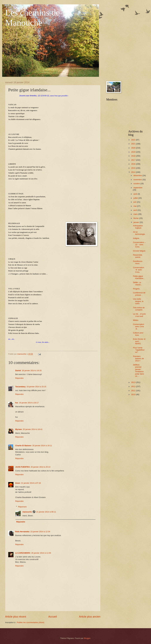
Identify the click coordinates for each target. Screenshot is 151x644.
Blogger (87, 638)
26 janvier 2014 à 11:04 (41, 553)
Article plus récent (16, 617)
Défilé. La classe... (138, 284)
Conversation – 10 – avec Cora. (139, 245)
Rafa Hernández (22, 532)
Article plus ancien (90, 617)
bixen (18, 483)
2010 (134, 394)
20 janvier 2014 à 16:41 (33, 429)
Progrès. (137, 289)
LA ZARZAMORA (23, 553)
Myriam (19, 429)
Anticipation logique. (138, 227)
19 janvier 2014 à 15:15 (36, 387)
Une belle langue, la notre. (138, 301)
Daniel (18, 370)
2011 (134, 391)
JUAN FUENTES (23, 467)
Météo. (136, 320)
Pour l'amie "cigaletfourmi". (139, 350)
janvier (136, 222)
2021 (134, 144)
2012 (134, 386)
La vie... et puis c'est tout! (139, 315)
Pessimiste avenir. (138, 256)
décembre (138, 175)
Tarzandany (20, 387)
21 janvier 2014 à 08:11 (46, 512)
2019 (134, 152)
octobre (137, 184)
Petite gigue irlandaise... (139, 277)
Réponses (22, 507)
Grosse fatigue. (139, 251)
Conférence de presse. (139, 294)
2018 (134, 156)
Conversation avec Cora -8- (139, 327)
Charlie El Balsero (23, 446)
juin (135, 202)
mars (136, 214)
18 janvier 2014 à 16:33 (32, 370)
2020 (134, 148)
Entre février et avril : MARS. (139, 341)
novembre (138, 180)
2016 (134, 164)
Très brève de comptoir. (139, 309)
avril (135, 210)
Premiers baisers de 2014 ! (138, 359)
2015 (134, 168)
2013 (134, 382)
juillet (136, 198)
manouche (27, 512)
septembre (138, 188)
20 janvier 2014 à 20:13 (41, 467)
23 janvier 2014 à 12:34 (40, 532)
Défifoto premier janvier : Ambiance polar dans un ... (138, 370)
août (136, 194)
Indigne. (136, 238)
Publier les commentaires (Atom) (31, 622)
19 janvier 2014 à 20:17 (29, 403)
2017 (134, 160)
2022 (134, 140)
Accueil (52, 617)
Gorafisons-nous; (138, 262)
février (136, 218)
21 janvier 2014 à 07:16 (31, 483)
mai (135, 206)
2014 (134, 172)
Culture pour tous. (138, 334)
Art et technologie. (139, 233)
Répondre (19, 378)
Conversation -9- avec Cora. (139, 270)
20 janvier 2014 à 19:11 (42, 446)
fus (17, 403)
